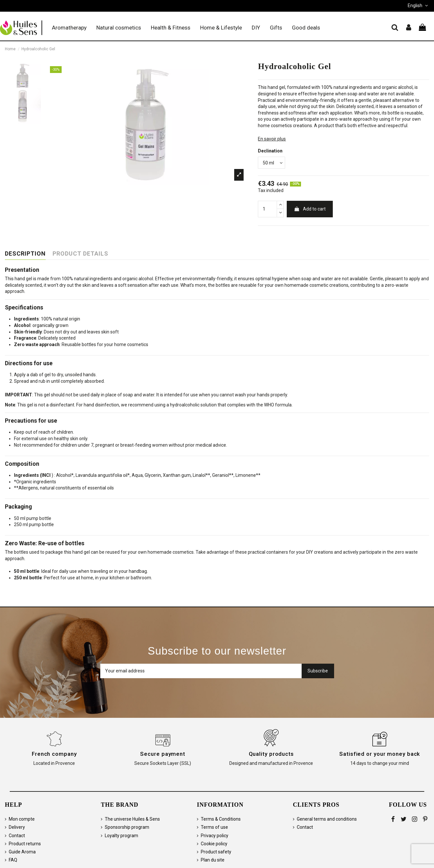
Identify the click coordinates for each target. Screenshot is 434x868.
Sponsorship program (127, 827)
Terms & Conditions (221, 819)
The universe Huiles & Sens (132, 819)
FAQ (13, 860)
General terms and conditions (327, 819)
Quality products (271, 754)
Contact (17, 836)
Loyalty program (121, 836)
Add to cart (310, 209)
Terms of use (214, 827)
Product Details (80, 254)
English (418, 6)
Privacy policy (215, 836)
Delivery (17, 827)
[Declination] (271, 163)
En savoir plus (272, 139)
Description (25, 254)
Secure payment (163, 754)
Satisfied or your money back (380, 754)
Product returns (25, 844)
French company (54, 754)
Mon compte (22, 819)
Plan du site (213, 860)
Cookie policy (214, 844)
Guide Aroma (22, 852)
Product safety (216, 852)
